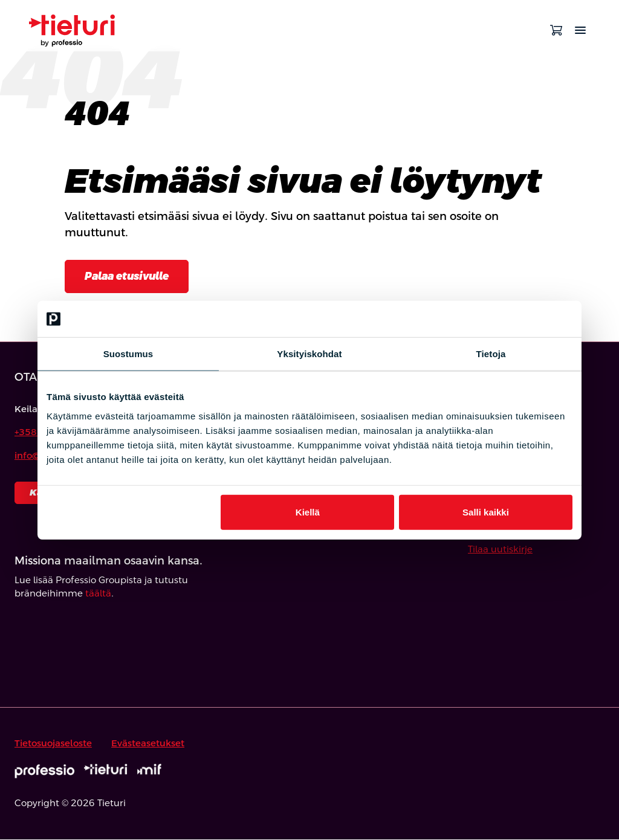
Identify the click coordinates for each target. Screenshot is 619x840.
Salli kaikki (486, 512)
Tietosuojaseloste (53, 744)
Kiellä (308, 512)
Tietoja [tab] (491, 354)
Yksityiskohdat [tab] (309, 354)
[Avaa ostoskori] (556, 30)
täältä (98, 594)
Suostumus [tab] (128, 354)
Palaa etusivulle (130, 276)
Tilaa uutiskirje (500, 550)
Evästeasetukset (148, 744)
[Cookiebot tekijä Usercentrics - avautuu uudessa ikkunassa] (520, 319)
